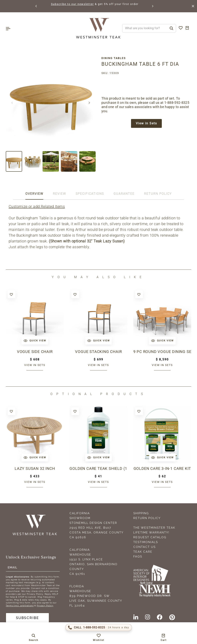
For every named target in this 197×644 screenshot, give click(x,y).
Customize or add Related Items (37, 206)
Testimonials (146, 542)
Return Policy (147, 518)
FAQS (138, 557)
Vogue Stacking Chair (98, 352)
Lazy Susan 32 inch (35, 468)
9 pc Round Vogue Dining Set (162, 352)
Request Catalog (150, 537)
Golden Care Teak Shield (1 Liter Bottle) (98, 468)
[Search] (171, 28)
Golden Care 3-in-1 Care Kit (162, 468)
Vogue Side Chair (35, 352)
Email (13, 567)
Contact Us (144, 547)
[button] (36, 6)
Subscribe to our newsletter (78, 4)
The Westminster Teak (154, 528)
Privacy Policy (45, 606)
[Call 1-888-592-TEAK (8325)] (99, 627)
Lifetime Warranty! (151, 533)
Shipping (141, 513)
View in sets (35, 365)
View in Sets (146, 123)
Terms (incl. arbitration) (20, 606)
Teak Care (143, 552)
